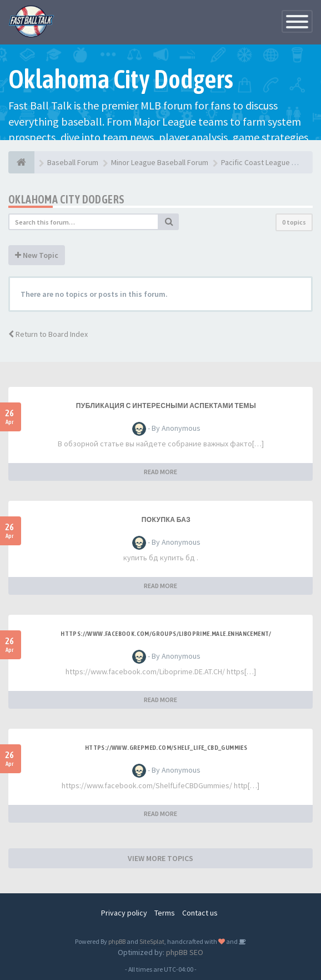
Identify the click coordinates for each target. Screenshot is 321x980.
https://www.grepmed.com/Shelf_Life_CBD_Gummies (166, 748)
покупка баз (166, 520)
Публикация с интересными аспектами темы (166, 406)
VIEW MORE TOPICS (160, 858)
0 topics (294, 222)
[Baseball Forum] (21, 162)
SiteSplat (152, 941)
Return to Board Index (48, 334)
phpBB (117, 941)
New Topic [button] (37, 255)
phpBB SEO (185, 952)
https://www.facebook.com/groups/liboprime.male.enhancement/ (166, 634)
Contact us (200, 913)
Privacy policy (124, 913)
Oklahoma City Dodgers (66, 199)
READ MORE (160, 472)
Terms (165, 913)
